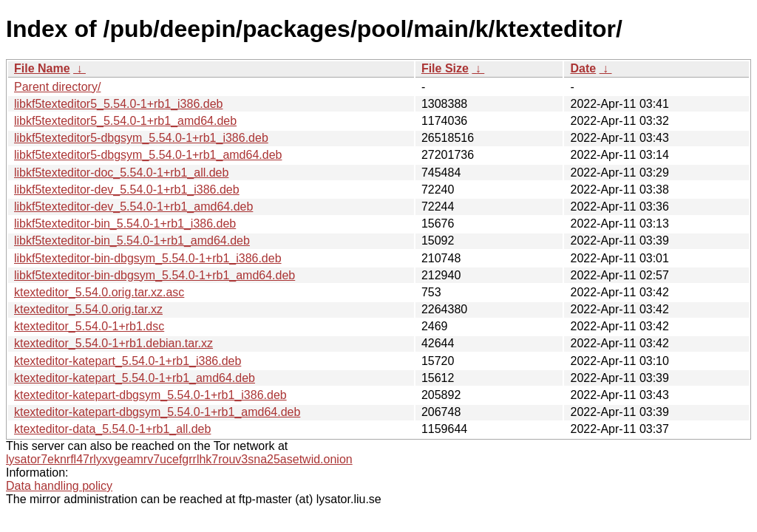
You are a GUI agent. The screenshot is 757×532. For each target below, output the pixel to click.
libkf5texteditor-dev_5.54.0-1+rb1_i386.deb (127, 190)
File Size (445, 68)
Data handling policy (59, 486)
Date (583, 68)
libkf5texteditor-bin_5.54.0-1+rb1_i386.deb (125, 224)
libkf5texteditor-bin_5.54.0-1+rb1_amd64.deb (132, 241)
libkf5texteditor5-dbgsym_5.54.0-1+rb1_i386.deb (141, 138)
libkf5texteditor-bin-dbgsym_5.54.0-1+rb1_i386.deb (148, 258)
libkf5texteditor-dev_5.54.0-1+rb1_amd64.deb (133, 207)
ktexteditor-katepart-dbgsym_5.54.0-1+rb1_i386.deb (150, 395)
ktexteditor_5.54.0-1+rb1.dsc (89, 326)
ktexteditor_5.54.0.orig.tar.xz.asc (99, 292)
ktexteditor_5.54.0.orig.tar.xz (88, 309)
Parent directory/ (57, 87)
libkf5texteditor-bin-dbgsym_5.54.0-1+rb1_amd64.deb (155, 275)
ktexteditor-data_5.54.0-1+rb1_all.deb (112, 429)
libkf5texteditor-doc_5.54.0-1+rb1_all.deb (121, 173)
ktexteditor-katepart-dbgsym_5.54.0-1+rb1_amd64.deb (157, 412)
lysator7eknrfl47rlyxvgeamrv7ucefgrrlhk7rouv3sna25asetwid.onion (179, 459)
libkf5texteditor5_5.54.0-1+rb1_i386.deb (118, 104)
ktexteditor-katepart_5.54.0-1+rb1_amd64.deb (135, 378)
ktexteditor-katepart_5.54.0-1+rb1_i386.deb (128, 361)
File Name (42, 68)
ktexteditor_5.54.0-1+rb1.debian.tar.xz (113, 343)
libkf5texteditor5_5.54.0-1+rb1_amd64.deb (125, 121)
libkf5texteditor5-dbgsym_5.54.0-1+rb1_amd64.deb (148, 155)
